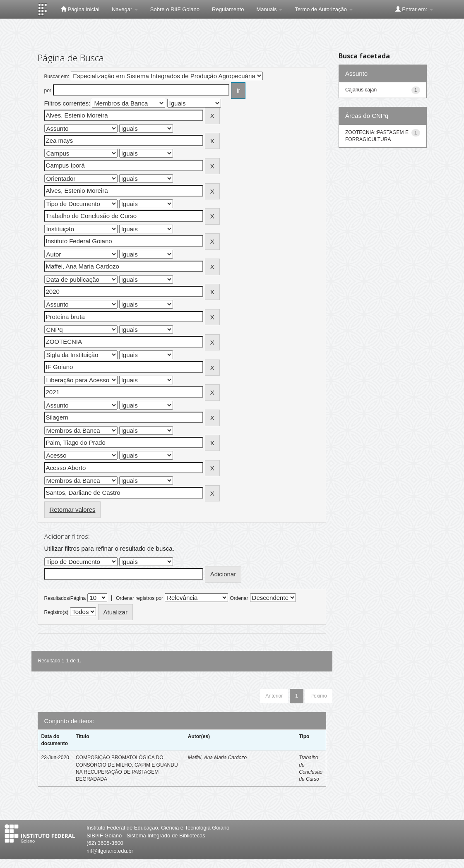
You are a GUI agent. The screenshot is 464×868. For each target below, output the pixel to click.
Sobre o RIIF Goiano (175, 9)
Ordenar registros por (139, 598)
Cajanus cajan (361, 90)
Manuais (269, 9)
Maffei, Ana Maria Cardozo (217, 758)
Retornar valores (73, 510)
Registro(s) (56, 612)
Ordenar (239, 598)
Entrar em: (414, 9)
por (48, 91)
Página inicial (80, 9)
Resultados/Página (65, 598)
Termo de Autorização (323, 9)
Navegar (125, 9)
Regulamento (228, 9)
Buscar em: (57, 77)
